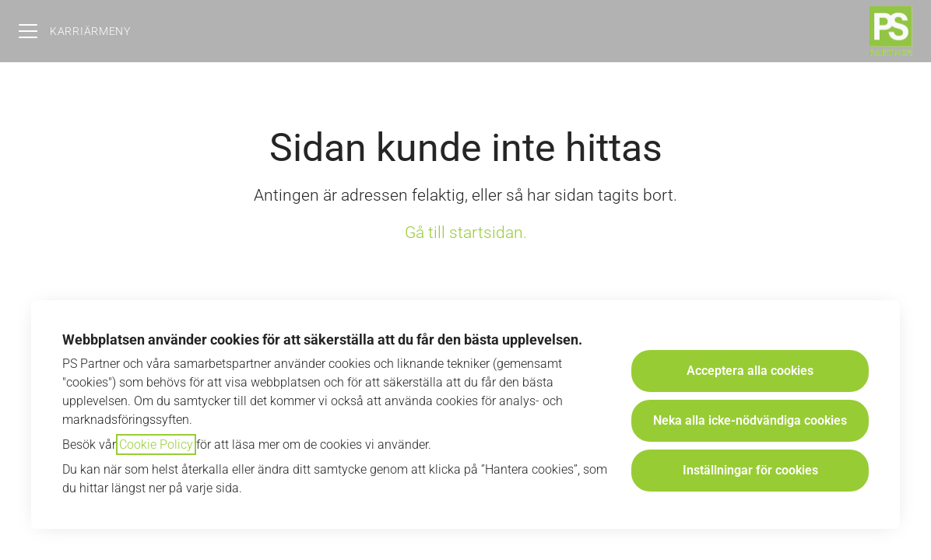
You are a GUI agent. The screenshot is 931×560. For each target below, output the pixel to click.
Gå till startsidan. (466, 233)
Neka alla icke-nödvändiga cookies (750, 420)
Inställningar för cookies (750, 470)
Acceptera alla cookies (750, 371)
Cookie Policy (156, 444)
